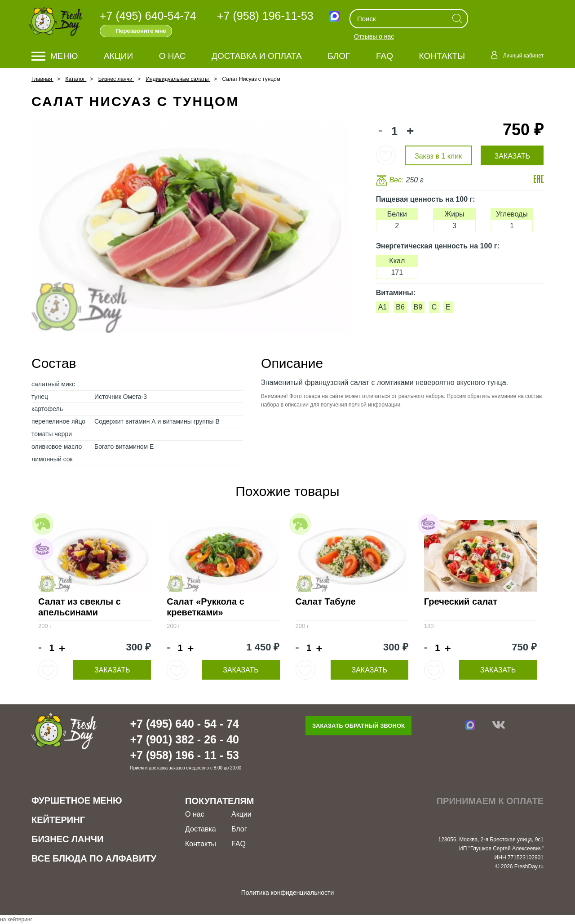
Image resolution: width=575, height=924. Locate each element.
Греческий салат (461, 601)
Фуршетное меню (77, 800)
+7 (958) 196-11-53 (265, 16)
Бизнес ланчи (67, 839)
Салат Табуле (326, 601)
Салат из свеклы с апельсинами (80, 607)
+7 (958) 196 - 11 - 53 (184, 755)
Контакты (442, 56)
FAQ (385, 56)
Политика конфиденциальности (288, 893)
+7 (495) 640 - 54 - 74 (184, 724)
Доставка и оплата (257, 56)
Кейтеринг (58, 820)
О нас (172, 56)
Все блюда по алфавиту (94, 858)
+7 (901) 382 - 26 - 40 (184, 739)
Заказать (112, 670)
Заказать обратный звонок (358, 726)
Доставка (201, 829)
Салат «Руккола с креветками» (206, 607)
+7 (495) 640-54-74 (148, 16)
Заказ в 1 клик (438, 156)
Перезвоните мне (141, 31)
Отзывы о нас (374, 37)
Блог (339, 56)
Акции (118, 56)
